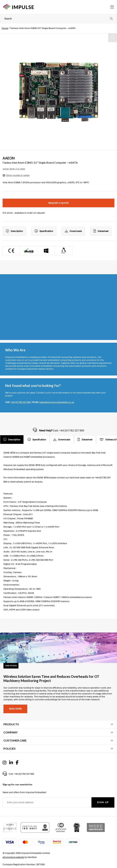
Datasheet (101, 231)
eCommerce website (13, 857)
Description (14, 231)
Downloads (73, 231)
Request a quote (58, 203)
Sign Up (103, 802)
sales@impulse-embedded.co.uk (57, 402)
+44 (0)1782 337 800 (21, 402)
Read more (15, 709)
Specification (44, 231)
